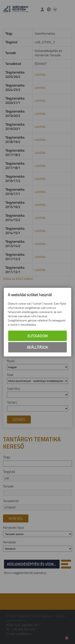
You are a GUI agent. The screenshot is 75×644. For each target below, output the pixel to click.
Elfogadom (37, 336)
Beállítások (37, 347)
